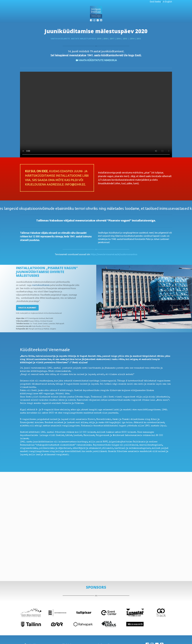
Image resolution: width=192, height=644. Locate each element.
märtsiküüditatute (41, 285)
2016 (119, 39)
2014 (132, 39)
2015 (125, 39)
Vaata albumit (27, 308)
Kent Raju (46, 326)
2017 (112, 39)
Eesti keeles (155, 2)
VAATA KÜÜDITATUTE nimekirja (98, 60)
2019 (99, 39)
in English (167, 2)
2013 (139, 39)
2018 (105, 39)
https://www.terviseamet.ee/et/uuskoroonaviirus (114, 254)
